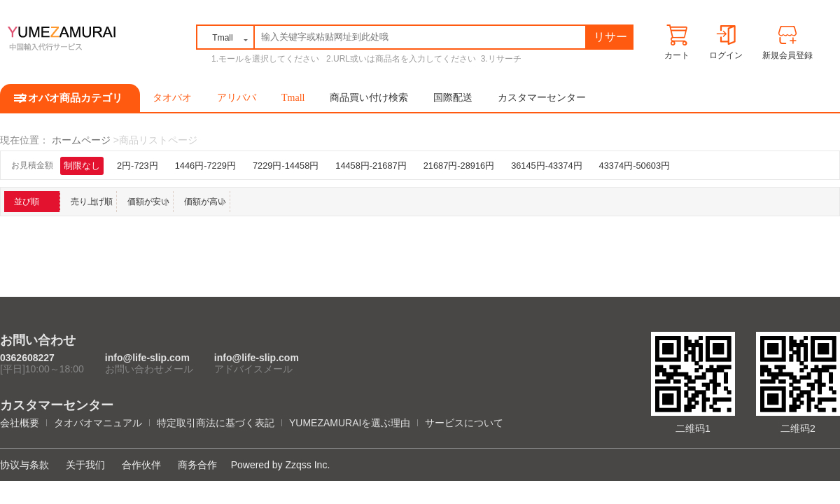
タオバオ (172, 98)
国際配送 (453, 98)
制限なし (82, 166)
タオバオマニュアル (98, 423)
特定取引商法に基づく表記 (216, 423)
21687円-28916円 (459, 166)
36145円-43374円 (546, 166)
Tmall (293, 98)
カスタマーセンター (542, 98)
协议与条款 (24, 465)
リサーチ (610, 40)
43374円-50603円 (635, 166)
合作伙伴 (141, 465)
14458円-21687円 (371, 166)
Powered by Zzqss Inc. (281, 465)
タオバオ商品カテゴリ (70, 98)
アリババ (237, 98)
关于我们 (85, 465)
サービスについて (464, 423)
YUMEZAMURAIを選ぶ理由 (350, 423)
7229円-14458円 (286, 166)
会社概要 (20, 423)
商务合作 (197, 465)
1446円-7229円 (205, 166)
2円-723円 (138, 166)
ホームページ (81, 140)
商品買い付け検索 (369, 98)
